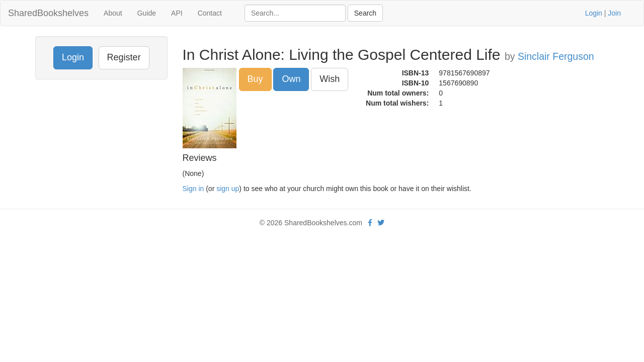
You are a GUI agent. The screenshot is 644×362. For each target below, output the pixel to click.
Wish (330, 79)
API (177, 13)
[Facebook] (370, 223)
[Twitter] (381, 223)
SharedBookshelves (48, 13)
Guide (147, 13)
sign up (228, 189)
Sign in (193, 189)
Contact (210, 13)
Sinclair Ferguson (556, 56)
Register (124, 57)
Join (614, 13)
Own (291, 79)
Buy (255, 79)
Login (594, 13)
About (113, 13)
